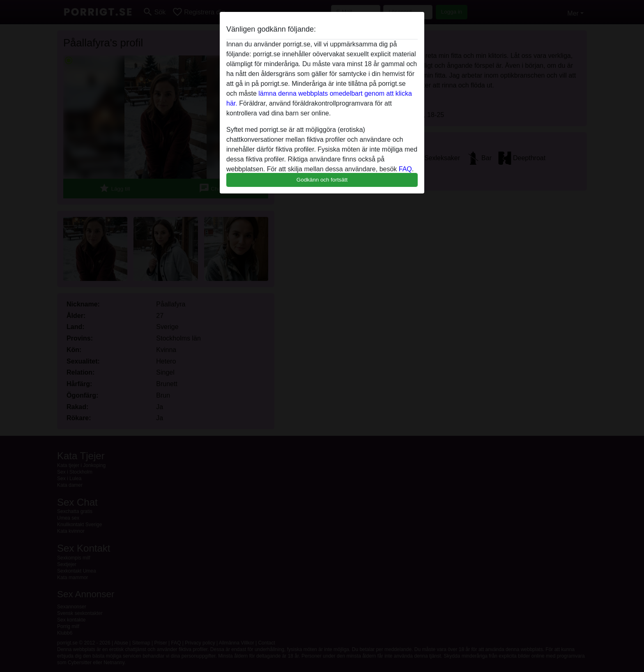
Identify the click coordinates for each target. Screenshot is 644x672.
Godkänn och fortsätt (322, 180)
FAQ (405, 169)
